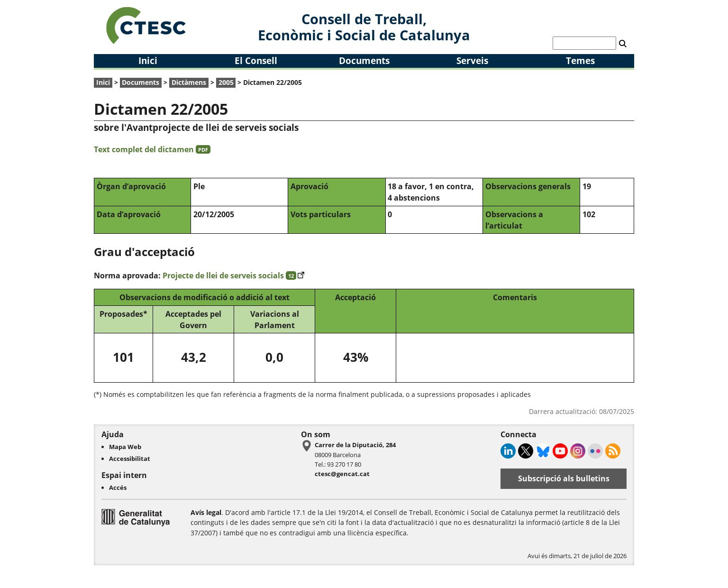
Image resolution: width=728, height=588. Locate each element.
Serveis (472, 60)
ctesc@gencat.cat (342, 474)
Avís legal (206, 512)
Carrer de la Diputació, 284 (355, 445)
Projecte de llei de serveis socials (233, 276)
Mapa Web (125, 447)
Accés (118, 487)
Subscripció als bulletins (564, 478)
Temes (580, 60)
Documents (364, 60)
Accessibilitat (130, 459)
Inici (148, 60)
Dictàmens (189, 82)
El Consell (256, 60)
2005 (226, 82)
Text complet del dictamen (152, 149)
